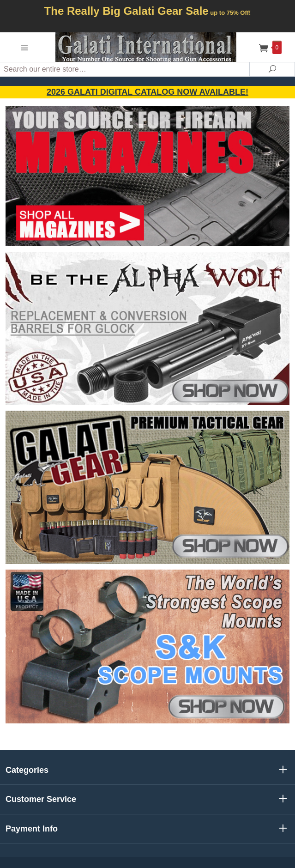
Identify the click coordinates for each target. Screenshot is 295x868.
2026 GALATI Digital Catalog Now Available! (147, 92)
